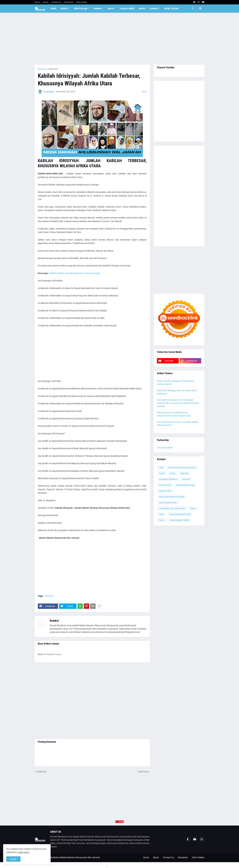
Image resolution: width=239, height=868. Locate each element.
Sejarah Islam (165, 491)
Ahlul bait (53, 69)
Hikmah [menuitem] (98, 9)
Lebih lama (143, 772)
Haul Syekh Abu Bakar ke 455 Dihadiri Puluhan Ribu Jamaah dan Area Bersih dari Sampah (178, 403)
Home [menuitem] (53, 9)
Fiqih (161, 468)
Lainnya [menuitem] (154, 9)
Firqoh (172, 473)
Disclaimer (69, 2)
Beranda (42, 69)
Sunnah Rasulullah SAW (180, 514)
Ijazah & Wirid (165, 485)
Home (37, 2)
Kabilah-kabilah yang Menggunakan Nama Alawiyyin (75, 273)
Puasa (193, 508)
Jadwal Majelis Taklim (179, 520)
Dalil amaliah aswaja (185, 485)
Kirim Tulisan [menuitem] (171, 9)
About (46, 2)
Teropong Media (165, 448)
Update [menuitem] (64, 9)
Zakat (162, 520)
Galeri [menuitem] (142, 9)
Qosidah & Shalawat (168, 479)
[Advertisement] (119, 39)
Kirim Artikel (81, 2)
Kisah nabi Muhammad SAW (172, 497)
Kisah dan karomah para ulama (182, 468)
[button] (193, 9)
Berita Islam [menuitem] (81, 9)
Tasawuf (186, 479)
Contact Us (56, 2)
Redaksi (54, 621)
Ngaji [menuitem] (111, 9)
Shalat (162, 473)
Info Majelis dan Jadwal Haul (172, 508)
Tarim (161, 514)
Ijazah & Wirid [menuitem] (127, 9)
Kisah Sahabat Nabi (168, 503)
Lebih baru (41, 772)
